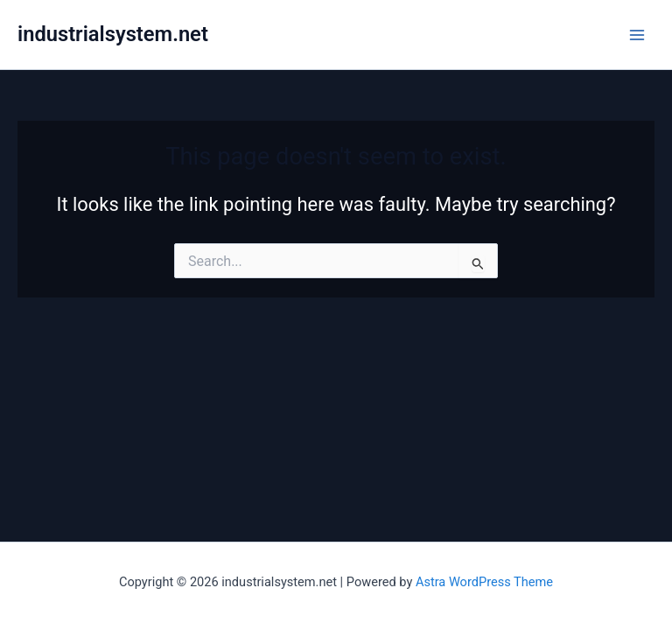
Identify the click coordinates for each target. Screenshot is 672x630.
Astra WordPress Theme (484, 582)
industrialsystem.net (113, 34)
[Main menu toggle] (637, 34)
